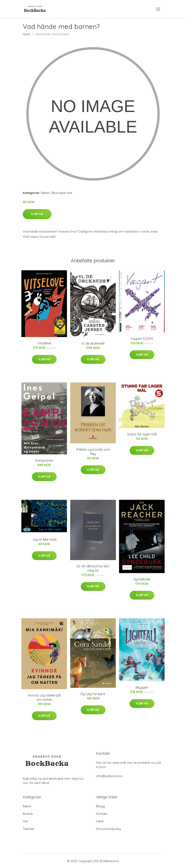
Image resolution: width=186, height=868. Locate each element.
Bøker (45, 193)
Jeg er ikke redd (44, 539)
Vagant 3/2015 (142, 339)
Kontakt (102, 814)
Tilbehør (29, 829)
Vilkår (100, 821)
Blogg (100, 806)
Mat (25, 821)
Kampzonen (44, 460)
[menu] (158, 9)
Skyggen (142, 687)
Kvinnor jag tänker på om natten (44, 697)
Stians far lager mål (142, 434)
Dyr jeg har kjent (93, 694)
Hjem (26, 34)
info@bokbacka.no (109, 776)
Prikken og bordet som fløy (93, 452)
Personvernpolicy (108, 829)
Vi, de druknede (93, 343)
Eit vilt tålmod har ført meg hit (93, 568)
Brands (28, 814)
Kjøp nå (37, 214)
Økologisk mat (62, 193)
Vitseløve (44, 343)
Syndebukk (142, 579)
